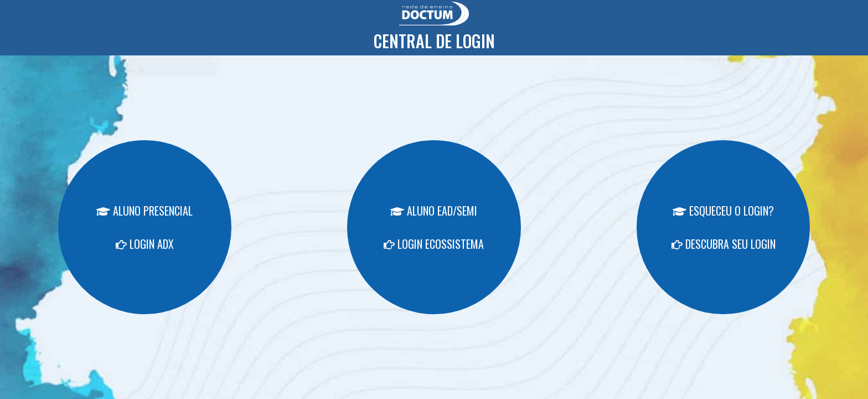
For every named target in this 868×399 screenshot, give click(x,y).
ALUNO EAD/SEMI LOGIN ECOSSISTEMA (434, 227)
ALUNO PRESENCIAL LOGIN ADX (144, 227)
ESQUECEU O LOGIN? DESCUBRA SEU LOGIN (724, 227)
